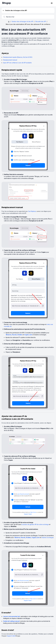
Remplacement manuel (10, 60)
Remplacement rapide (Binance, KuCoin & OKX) (18, 57)
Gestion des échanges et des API (15, 10)
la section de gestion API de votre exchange (35, 524)
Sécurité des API (41, 21)
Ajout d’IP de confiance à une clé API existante (17, 63)
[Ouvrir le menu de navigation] (52, 3)
